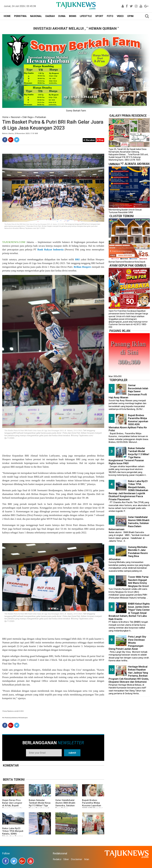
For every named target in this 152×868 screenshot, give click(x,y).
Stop (100, 140)
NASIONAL (36, 16)
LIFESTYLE (86, 16)
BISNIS (73, 16)
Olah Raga (27, 117)
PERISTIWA (20, 16)
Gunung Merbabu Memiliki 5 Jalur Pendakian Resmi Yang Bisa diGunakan (128, 553)
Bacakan (89, 140)
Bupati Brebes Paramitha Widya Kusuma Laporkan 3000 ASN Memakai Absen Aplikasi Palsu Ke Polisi (93, 807)
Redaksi (57, 859)
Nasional (15, 117)
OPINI (130, 16)
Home (5, 117)
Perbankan (41, 117)
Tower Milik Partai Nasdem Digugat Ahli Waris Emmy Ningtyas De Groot (138, 581)
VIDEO (120, 16)
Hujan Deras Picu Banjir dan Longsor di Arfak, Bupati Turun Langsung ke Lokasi (12, 806)
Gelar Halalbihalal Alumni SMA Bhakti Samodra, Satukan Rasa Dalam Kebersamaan (65, 806)
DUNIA (62, 16)
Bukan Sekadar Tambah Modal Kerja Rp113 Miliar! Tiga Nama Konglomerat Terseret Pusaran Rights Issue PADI (40, 807)
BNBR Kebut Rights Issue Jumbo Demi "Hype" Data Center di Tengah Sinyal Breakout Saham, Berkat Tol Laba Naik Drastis (129, 611)
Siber (66, 859)
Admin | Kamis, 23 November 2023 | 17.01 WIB (20, 133)
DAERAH (50, 16)
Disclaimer (77, 859)
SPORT (99, 16)
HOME (7, 16)
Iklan (87, 859)
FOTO (110, 16)
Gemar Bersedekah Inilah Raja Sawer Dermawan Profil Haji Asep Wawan (128, 391)
